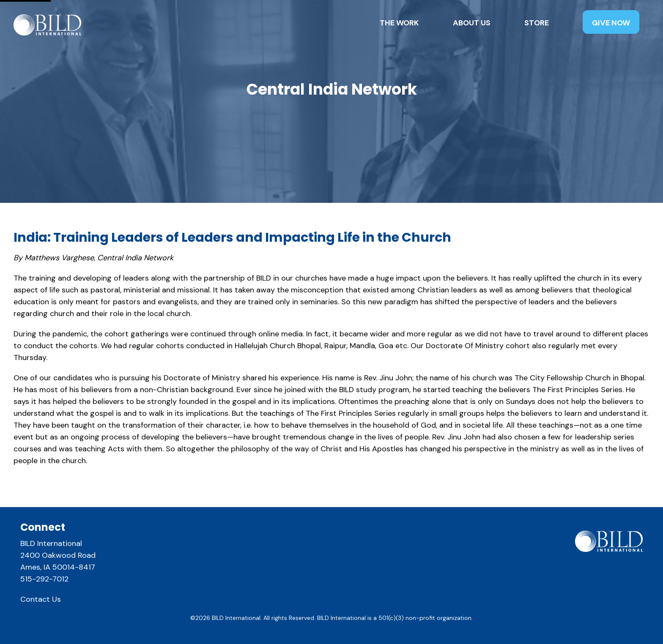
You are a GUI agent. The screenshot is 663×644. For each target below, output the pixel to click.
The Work (399, 23)
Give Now (611, 23)
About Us (472, 23)
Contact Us (41, 599)
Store (537, 23)
